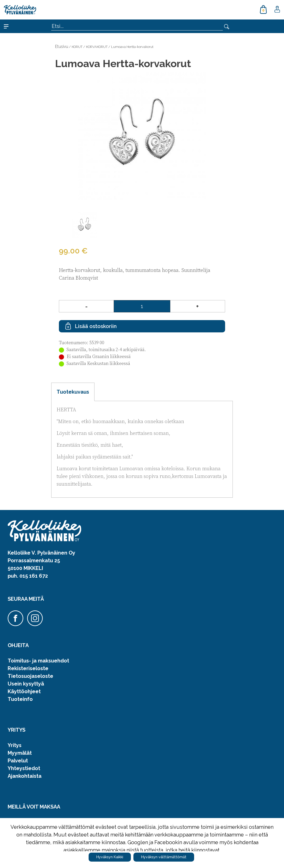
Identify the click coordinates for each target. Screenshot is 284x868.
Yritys (15, 745)
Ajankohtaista (25, 776)
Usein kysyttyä (26, 684)
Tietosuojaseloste (30, 676)
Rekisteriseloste (28, 668)
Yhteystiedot (24, 768)
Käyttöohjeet (24, 691)
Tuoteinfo (20, 699)
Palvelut (18, 761)
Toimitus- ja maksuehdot (38, 661)
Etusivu (62, 47)
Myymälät (20, 753)
